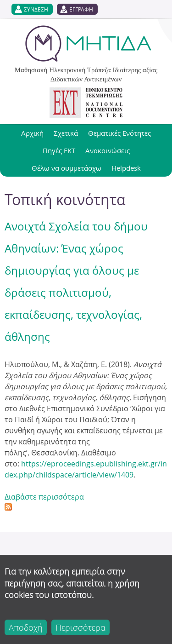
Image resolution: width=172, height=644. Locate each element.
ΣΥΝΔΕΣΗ (36, 9)
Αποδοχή (26, 627)
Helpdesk (126, 168)
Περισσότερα (80, 627)
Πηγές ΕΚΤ (59, 150)
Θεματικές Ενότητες (119, 133)
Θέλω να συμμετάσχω (67, 168)
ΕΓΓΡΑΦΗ (81, 9)
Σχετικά (66, 133)
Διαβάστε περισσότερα (44, 497)
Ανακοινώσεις (108, 150)
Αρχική (32, 133)
